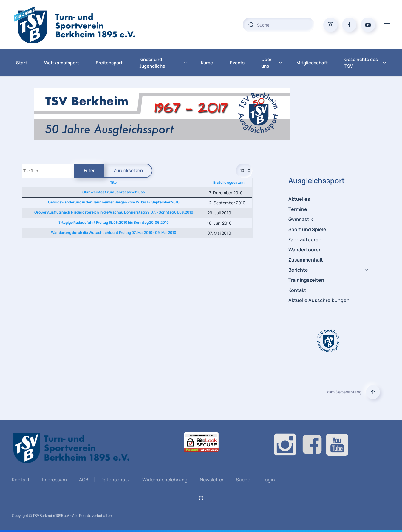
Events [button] (238, 63)
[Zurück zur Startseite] (86, 25)
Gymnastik (301, 219)
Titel (114, 182)
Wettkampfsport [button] (62, 63)
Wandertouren (305, 250)
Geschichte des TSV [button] (365, 63)
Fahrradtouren (305, 239)
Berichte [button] (328, 270)
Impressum (54, 480)
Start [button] (23, 63)
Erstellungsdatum (229, 182)
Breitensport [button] (109, 63)
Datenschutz (114, 480)
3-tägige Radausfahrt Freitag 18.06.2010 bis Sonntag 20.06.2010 (114, 222)
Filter (89, 171)
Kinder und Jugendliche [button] (163, 63)
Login (268, 480)
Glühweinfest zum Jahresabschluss (114, 192)
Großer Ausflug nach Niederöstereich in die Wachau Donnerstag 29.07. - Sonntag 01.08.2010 (114, 212)
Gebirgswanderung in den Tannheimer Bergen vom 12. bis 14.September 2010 (114, 202)
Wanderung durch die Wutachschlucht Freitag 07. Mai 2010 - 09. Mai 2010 (114, 232)
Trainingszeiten (306, 280)
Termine (298, 209)
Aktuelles (299, 199)
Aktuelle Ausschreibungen (319, 300)
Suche (242, 480)
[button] (387, 25)
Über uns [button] (272, 63)
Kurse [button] (208, 63)
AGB (83, 480)
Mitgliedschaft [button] (312, 63)
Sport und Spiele (307, 229)
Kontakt (297, 290)
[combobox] (279, 25)
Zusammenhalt (306, 260)
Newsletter (211, 480)
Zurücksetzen (128, 171)
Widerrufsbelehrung (164, 480)
